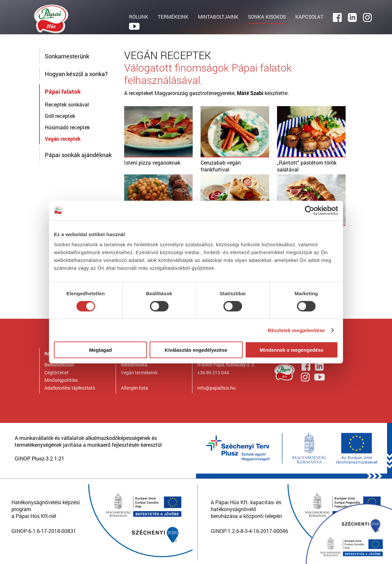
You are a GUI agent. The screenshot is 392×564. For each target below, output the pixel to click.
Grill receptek (60, 116)
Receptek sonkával (67, 104)
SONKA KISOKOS (267, 17)
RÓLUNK (139, 17)
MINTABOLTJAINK (218, 17)
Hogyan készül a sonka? (76, 74)
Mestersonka (134, 365)
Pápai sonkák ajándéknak (78, 155)
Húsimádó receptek (67, 127)
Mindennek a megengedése (292, 350)
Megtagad (100, 350)
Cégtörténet (57, 372)
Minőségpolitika (61, 380)
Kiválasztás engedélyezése (196, 350)
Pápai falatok (63, 91)
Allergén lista (134, 388)
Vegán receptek (63, 139)
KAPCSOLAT (309, 17)
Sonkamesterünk (67, 56)
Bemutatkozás (59, 365)
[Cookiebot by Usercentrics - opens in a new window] (310, 210)
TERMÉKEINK (173, 17)
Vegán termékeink (139, 372)
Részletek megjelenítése (296, 330)
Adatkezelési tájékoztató (70, 388)
